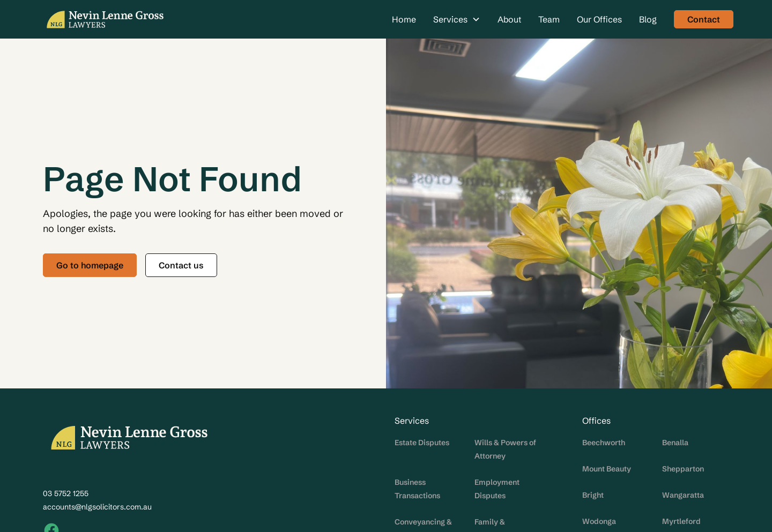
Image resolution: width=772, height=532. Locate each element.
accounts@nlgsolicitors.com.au (97, 507)
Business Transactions (417, 489)
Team (549, 19)
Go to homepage (90, 265)
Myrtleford (681, 521)
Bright (593, 495)
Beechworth (604, 443)
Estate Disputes (422, 443)
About (509, 19)
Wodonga (599, 521)
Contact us (181, 265)
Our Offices (599, 19)
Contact (704, 19)
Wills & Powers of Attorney (505, 449)
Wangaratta (683, 495)
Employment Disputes (497, 489)
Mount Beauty (607, 469)
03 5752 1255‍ (66, 493)
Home (404, 19)
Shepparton (683, 469)
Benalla (675, 443)
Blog (648, 19)
